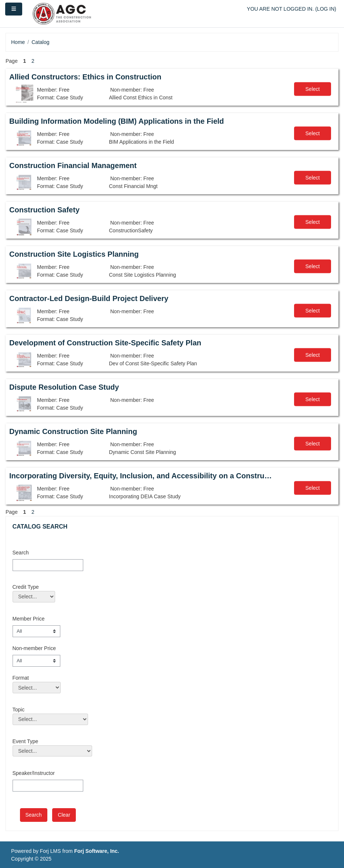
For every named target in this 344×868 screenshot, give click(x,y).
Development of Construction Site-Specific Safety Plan (105, 343)
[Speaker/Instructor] (48, 786)
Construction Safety (44, 210)
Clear (64, 815)
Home (18, 42)
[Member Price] (36, 631)
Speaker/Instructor (34, 773)
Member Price (29, 619)
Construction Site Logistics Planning (74, 254)
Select (313, 89)
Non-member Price (34, 648)
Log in (326, 9)
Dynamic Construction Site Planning (73, 431)
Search (21, 553)
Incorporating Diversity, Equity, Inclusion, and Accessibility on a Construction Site (141, 476)
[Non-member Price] (36, 661)
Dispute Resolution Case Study (64, 387)
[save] (34, 815)
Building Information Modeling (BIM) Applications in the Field (117, 121)
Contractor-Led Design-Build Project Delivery (89, 298)
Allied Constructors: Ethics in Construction (85, 77)
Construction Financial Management (73, 165)
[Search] (48, 565)
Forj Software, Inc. (96, 851)
